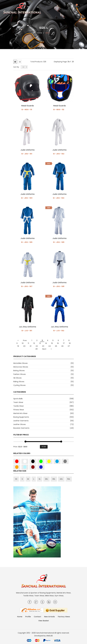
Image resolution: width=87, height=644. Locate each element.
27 (69, 346)
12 (34, 343)
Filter (44, 447)
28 (36, 349)
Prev (25, 340)
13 (40, 343)
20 (24, 346)
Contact (37, 617)
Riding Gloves (19, 382)
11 (28, 343)
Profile (28, 617)
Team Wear (18, 402)
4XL (61, 479)
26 (62, 346)
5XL (69, 479)
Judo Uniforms (28, 150)
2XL (46, 479)
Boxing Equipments (21, 417)
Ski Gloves (17, 378)
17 (64, 343)
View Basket (44, 621)
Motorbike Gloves (20, 363)
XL (40, 479)
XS (16, 479)
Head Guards (28, 106)
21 (31, 346)
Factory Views (64, 617)
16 (58, 343)
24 (50, 346)
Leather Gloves (20, 424)
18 (70, 343)
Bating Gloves (19, 371)
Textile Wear (19, 406)
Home (40, 33)
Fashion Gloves (20, 374)
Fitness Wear (19, 410)
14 (46, 343)
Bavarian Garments (21, 428)
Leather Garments (21, 421)
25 (56, 346)
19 (18, 346)
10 (23, 343)
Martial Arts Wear (20, 413)
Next (44, 349)
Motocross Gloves (21, 367)
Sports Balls (18, 399)
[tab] (15, 62)
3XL (54, 479)
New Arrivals (49, 617)
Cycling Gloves (19, 385)
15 (52, 343)
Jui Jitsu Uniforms (28, 327)
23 (43, 346)
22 (37, 346)
